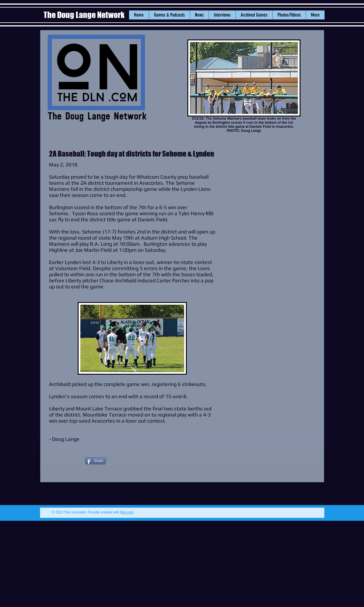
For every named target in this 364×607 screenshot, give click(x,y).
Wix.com (127, 512)
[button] (199, 15)
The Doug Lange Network (85, 15)
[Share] (96, 461)
